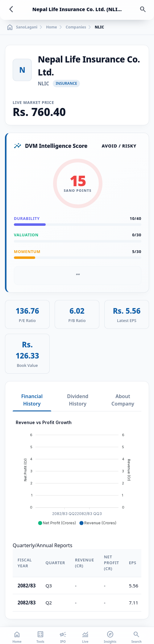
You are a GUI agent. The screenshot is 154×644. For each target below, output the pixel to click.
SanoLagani (22, 27)
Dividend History (78, 400)
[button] (57, 523)
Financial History (32, 400)
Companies (76, 27)
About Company (123, 400)
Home (52, 27)
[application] (77, 473)
